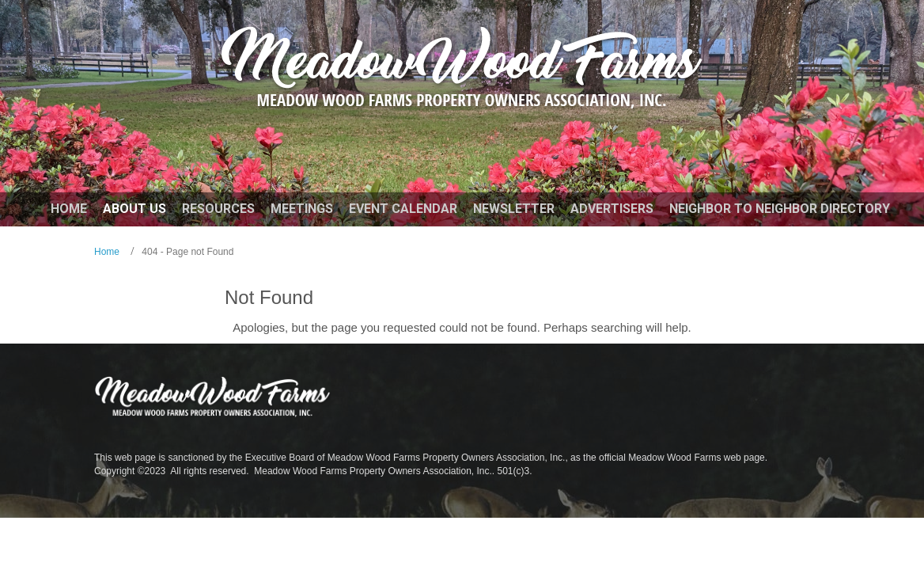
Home (107, 252)
